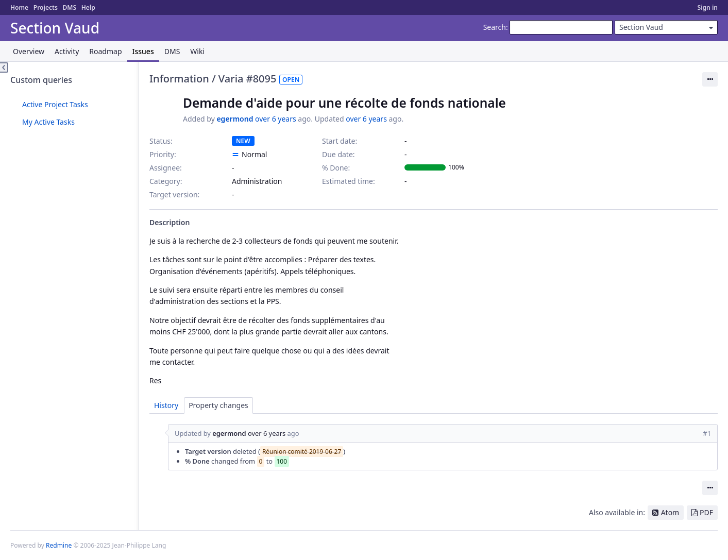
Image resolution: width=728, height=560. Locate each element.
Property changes (218, 405)
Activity (67, 51)
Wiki (197, 51)
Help (88, 7)
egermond (235, 119)
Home (19, 7)
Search (495, 27)
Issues (143, 51)
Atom (670, 512)
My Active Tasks (48, 122)
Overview (29, 51)
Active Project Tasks (55, 104)
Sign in (708, 7)
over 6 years (276, 119)
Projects (46, 7)
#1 (707, 433)
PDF (706, 512)
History (166, 405)
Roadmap (105, 51)
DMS (69, 7)
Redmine (59, 545)
